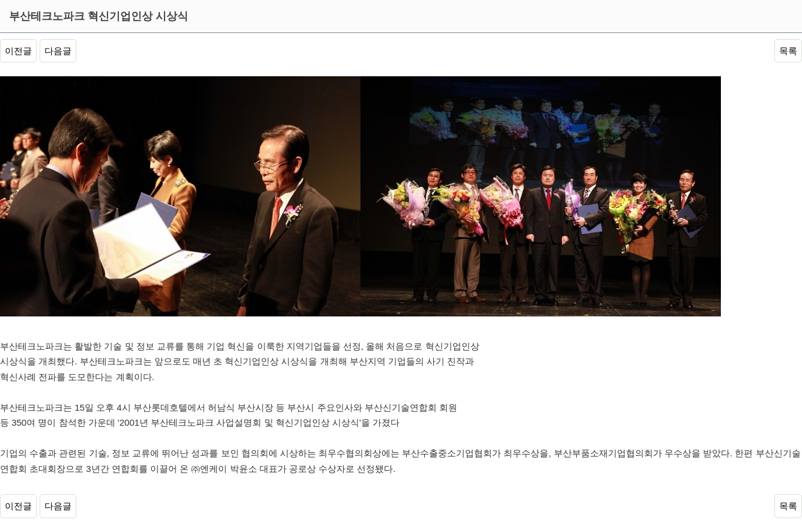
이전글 (18, 51)
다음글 (58, 51)
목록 (788, 51)
